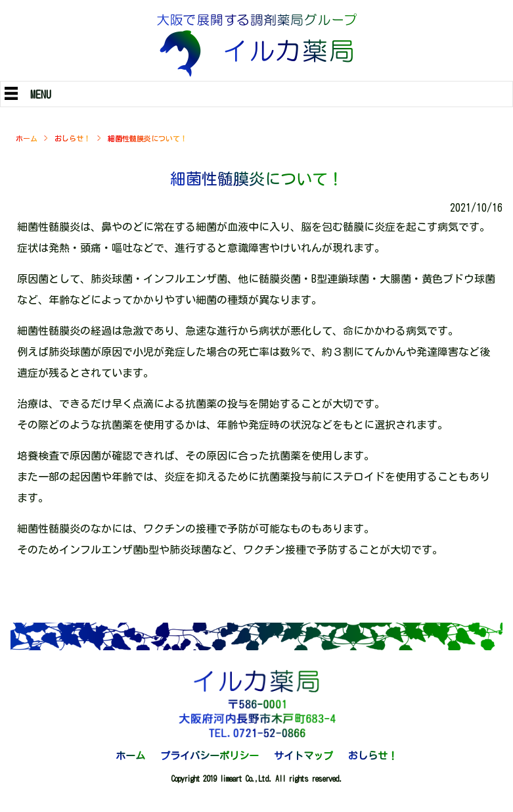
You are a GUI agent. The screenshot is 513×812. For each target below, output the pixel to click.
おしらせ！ (73, 138)
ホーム (27, 138)
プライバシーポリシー (210, 756)
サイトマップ (303, 756)
